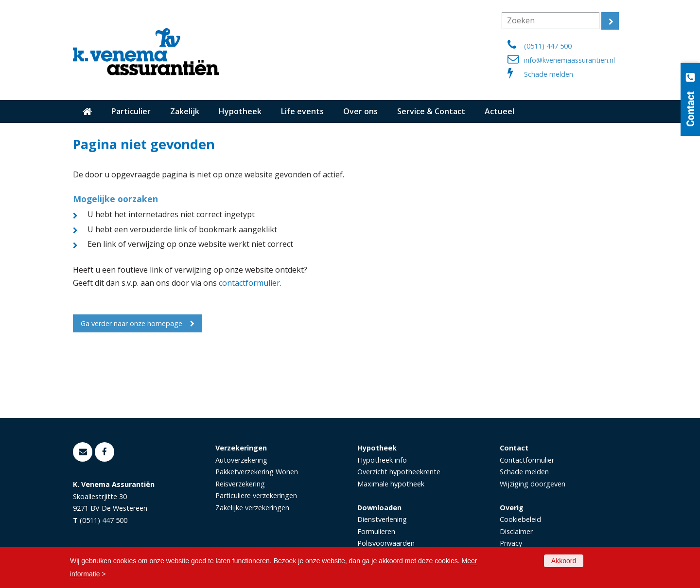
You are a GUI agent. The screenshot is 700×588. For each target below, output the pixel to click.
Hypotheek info (382, 460)
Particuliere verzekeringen (256, 495)
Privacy (511, 543)
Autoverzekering (241, 460)
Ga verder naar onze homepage (131, 323)
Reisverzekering (240, 484)
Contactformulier (527, 460)
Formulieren (376, 531)
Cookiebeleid (520, 519)
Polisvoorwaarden (386, 543)
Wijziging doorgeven (533, 484)
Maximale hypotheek (391, 484)
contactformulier (249, 283)
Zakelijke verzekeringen (252, 508)
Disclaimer (516, 531)
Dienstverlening (382, 519)
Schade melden (549, 74)
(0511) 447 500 (548, 46)
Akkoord (564, 561)
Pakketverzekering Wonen (257, 472)
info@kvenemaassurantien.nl (569, 60)
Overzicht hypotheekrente (399, 472)
